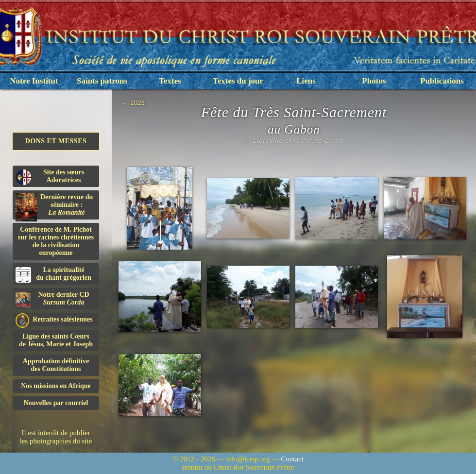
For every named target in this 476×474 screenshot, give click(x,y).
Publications (442, 81)
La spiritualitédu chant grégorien (53, 274)
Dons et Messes (56, 141)
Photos (374, 81)
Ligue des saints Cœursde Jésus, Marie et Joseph (56, 340)
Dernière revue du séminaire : (54, 206)
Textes (170, 81)
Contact (292, 459)
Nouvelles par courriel (56, 403)
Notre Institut (34, 81)
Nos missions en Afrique (56, 386)
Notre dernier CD (52, 299)
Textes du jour (238, 81)
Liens (306, 81)
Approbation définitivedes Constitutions (56, 365)
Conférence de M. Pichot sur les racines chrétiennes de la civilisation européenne (56, 241)
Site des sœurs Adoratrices (50, 177)
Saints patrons (102, 81)
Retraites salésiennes (54, 320)
